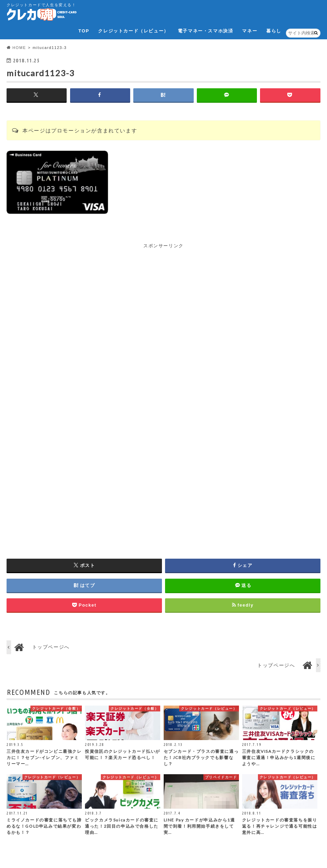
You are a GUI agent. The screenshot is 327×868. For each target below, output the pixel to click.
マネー (250, 31)
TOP (84, 31)
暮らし (274, 31)
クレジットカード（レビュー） (133, 31)
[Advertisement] (163, 298)
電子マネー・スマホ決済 (206, 31)
